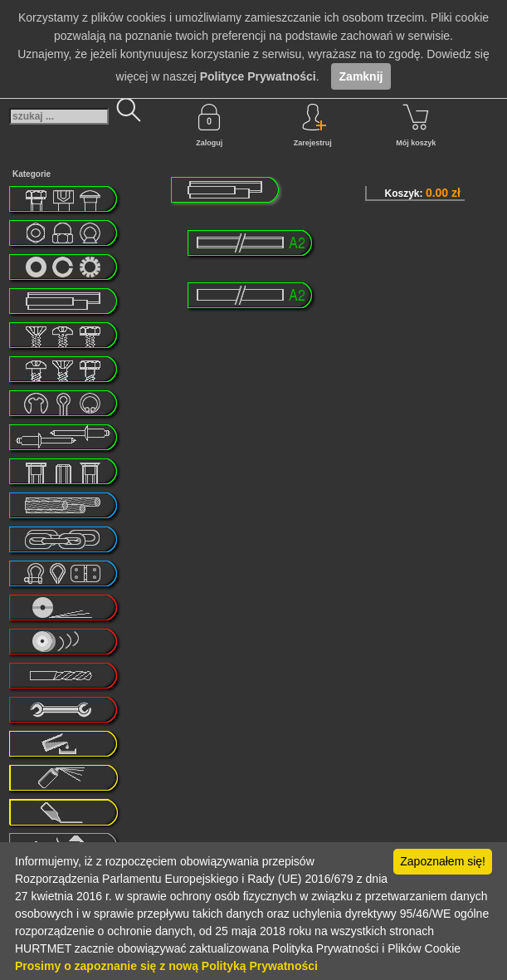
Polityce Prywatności (258, 76)
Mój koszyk (416, 125)
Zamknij (361, 76)
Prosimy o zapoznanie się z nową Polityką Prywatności (166, 966)
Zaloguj (209, 125)
